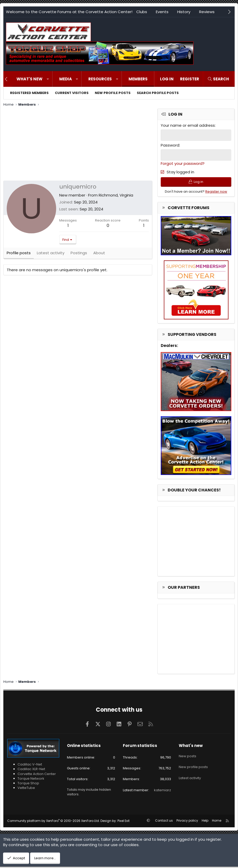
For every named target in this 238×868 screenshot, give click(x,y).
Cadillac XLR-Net (31, 771)
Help (205, 822)
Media (66, 79)
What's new (29, 79)
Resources (100, 79)
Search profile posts (158, 93)
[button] (48, 79)
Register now (216, 193)
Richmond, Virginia (116, 195)
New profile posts (113, 93)
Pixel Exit (124, 822)
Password (170, 145)
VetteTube (26, 789)
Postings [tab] (79, 255)
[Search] (218, 79)
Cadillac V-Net (30, 766)
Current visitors (72, 93)
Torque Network (31, 780)
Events (162, 12)
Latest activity (190, 774)
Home (217, 822)
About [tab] (99, 255)
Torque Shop (28, 784)
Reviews (207, 12)
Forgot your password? (183, 163)
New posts (188, 756)
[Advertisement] (78, 144)
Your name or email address (188, 125)
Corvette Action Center (37, 775)
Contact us (164, 822)
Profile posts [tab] (19, 255)
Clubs (142, 12)
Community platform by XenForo (53, 822)
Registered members (29, 93)
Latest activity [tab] (51, 255)
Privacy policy (187, 822)
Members (138, 79)
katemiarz (163, 791)
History (184, 12)
